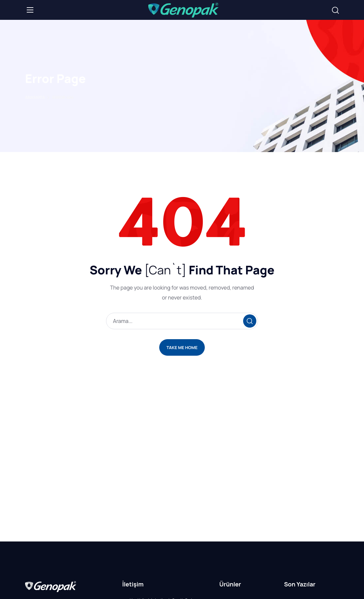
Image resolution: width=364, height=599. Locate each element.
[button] (335, 10)
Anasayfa (35, 98)
